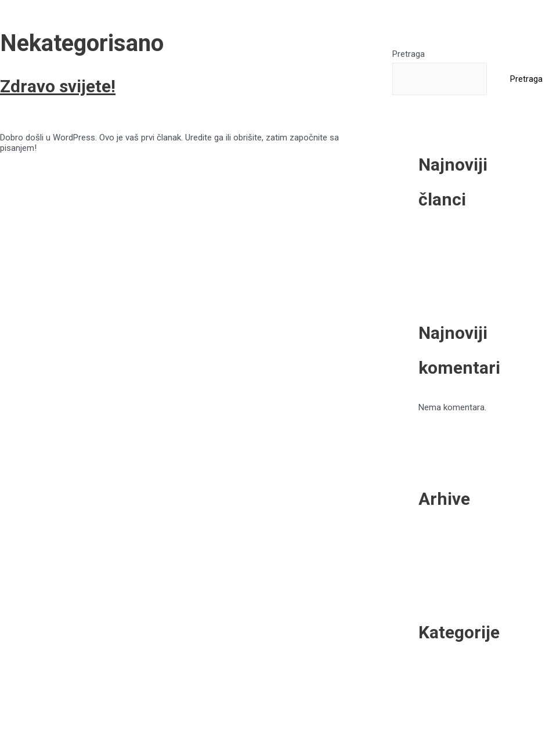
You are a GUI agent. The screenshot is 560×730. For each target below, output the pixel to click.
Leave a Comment (35, 117)
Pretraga (409, 54)
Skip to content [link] (29, 5)
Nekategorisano (109, 117)
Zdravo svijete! (58, 86)
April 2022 (472, 540)
